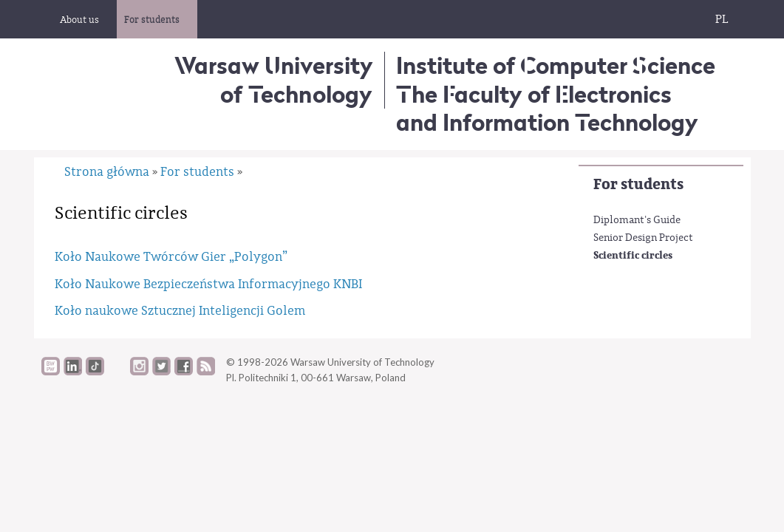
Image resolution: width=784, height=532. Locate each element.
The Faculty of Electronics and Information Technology (547, 108)
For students (638, 184)
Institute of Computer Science (556, 65)
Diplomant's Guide (637, 220)
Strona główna (107, 172)
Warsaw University (274, 79)
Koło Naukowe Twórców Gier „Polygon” (171, 257)
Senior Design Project (643, 238)
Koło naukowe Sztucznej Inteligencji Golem (180, 311)
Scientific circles (633, 255)
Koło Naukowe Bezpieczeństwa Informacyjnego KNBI (208, 284)
